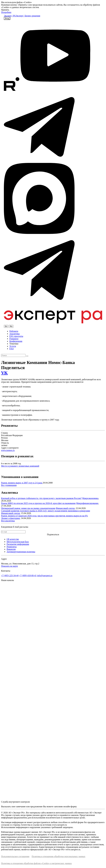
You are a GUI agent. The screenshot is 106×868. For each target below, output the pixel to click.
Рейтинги (14, 331)
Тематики (14, 344)
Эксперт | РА (10, 16)
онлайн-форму (70, 807)
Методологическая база (18, 542)
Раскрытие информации (18, 544)
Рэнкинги (14, 339)
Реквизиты (12, 547)
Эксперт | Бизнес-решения (28, 16)
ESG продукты (16, 336)
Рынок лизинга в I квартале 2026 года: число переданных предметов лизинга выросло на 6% (44, 516)
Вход (7, 18)
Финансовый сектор (65, 508)
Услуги (13, 346)
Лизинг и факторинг (10, 518)
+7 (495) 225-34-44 (10, 576)
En (6, 326)
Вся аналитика (8, 521)
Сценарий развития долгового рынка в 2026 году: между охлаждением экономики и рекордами (46, 511)
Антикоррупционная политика (21, 552)
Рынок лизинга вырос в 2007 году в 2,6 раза (22, 483)
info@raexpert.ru (45, 576)
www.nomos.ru (8, 450)
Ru (11, 326)
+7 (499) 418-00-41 (28, 576)
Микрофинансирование (87, 503)
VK (4, 373)
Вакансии (11, 549)
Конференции (16, 341)
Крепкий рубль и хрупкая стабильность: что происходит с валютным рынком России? (41, 498)
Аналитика (14, 334)
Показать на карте (10, 566)
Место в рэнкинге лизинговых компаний (20, 466)
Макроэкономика (90, 498)
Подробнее (6, 12)
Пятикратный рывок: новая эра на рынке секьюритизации (28, 508)
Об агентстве (13, 539)
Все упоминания (9, 485)
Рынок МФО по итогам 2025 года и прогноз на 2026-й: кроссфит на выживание (38, 503)
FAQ (12, 349)
